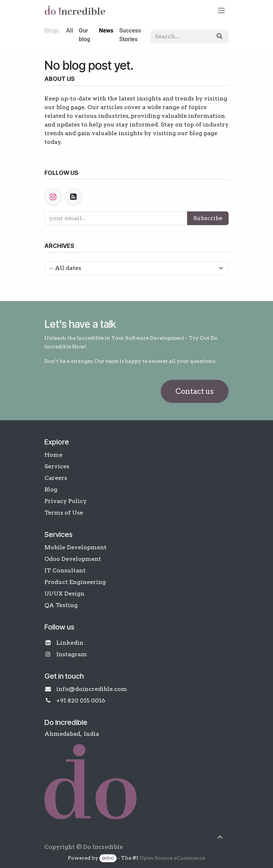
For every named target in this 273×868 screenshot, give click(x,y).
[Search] (220, 36)
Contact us (195, 391)
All (70, 31)
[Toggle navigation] (221, 10)
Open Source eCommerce (172, 858)
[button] (220, 837)
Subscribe (208, 218)
